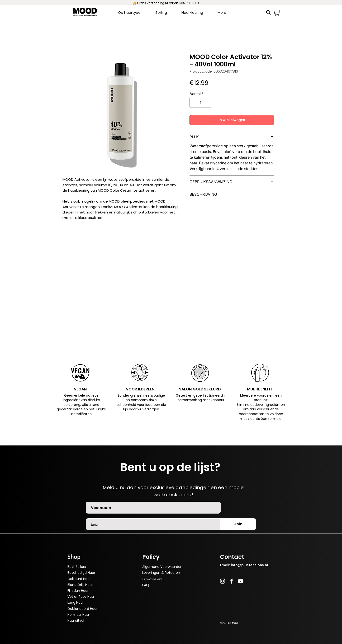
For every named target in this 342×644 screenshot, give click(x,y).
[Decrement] (194, 103)
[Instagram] (223, 581)
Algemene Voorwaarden (162, 567)
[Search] (268, 12)
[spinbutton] (200, 103)
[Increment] (207, 103)
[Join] (238, 524)
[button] (277, 12)
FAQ (146, 585)
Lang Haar (76, 602)
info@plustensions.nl (249, 565)
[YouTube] (241, 581)
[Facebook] (232, 581)
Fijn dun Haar (78, 591)
